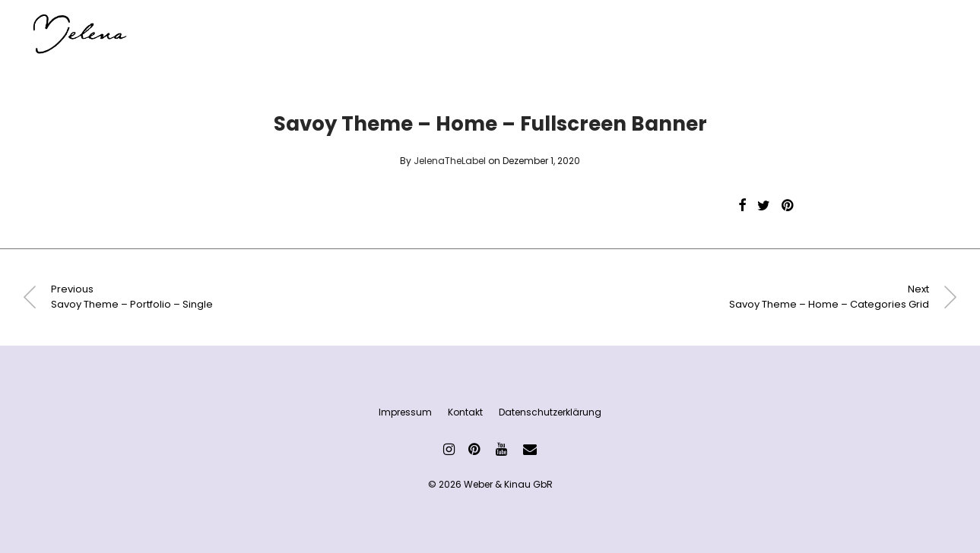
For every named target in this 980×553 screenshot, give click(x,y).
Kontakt (465, 412)
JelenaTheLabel (450, 161)
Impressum (405, 412)
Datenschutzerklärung (550, 412)
